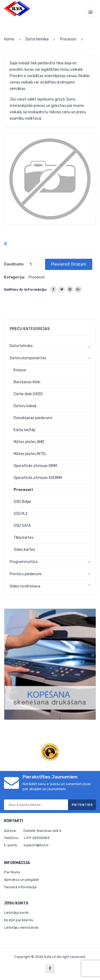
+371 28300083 (37, 838)
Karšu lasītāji (24, 430)
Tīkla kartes (24, 538)
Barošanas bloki (27, 382)
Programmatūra (24, 562)
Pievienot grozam (69, 264)
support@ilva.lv (36, 845)
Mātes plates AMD (29, 442)
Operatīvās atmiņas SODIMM (38, 478)
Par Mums (12, 872)
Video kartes (24, 550)
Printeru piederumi (26, 574)
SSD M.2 (21, 514)
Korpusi (20, 370)
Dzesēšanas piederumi (33, 418)
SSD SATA (22, 526)
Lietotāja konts (16, 913)
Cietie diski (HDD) (28, 394)
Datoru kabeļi (25, 406)
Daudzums (14, 264)
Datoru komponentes (28, 358)
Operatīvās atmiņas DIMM (35, 466)
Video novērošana (25, 586)
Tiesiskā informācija (20, 887)
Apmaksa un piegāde (21, 880)
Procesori (68, 39)
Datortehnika (37, 39)
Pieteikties (82, 805)
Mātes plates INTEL (30, 454)
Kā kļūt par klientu (19, 920)
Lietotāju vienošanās (21, 927)
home (9, 39)
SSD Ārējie (22, 502)
